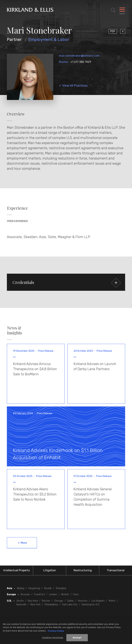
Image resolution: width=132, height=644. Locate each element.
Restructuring (83, 570)
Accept (77, 638)
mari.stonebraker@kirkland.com (79, 56)
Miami (112, 601)
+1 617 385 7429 (81, 62)
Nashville (21, 605)
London (53, 594)
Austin (20, 601)
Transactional (116, 570)
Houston (83, 601)
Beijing (21, 588)
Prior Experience (18, 221)
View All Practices (75, 86)
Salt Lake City (70, 605)
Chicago (59, 601)
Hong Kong (34, 588)
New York (35, 605)
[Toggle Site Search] (113, 10)
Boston (64, 62)
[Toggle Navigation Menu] (122, 10)
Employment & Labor (49, 40)
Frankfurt (39, 594)
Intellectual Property (17, 570)
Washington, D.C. (91, 605)
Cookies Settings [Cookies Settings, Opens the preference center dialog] (53, 638)
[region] (66, 632)
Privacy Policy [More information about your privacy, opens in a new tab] (56, 631)
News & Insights (14, 330)
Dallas (70, 601)
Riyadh (48, 588)
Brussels (25, 594)
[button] (66, 282)
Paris (76, 594)
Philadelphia (51, 605)
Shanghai (61, 588)
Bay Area (33, 601)
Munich (65, 594)
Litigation (50, 570)
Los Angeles (98, 601)
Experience (17, 208)
